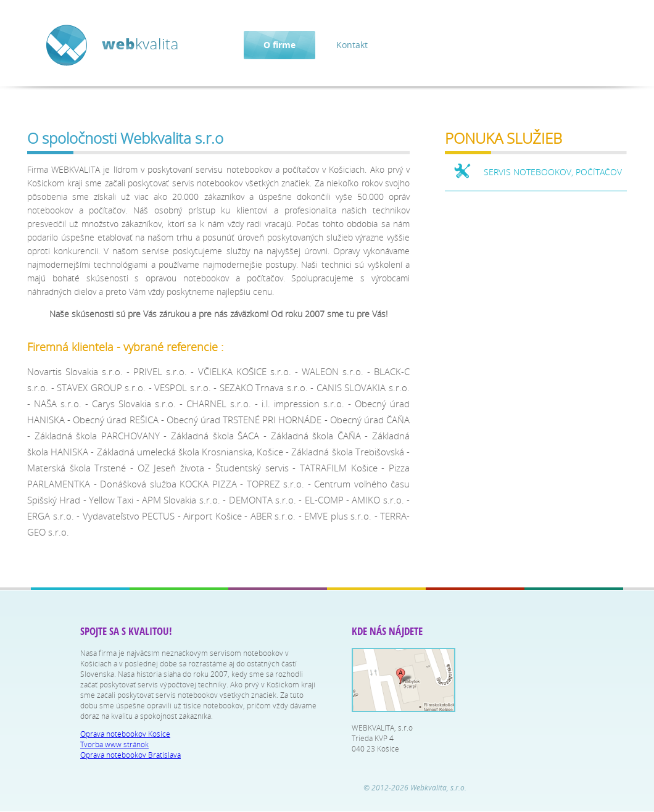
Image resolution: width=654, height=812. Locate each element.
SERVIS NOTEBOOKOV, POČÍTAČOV (553, 172)
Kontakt (352, 45)
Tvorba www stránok (114, 744)
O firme (279, 45)
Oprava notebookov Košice (125, 734)
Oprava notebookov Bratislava (130, 755)
